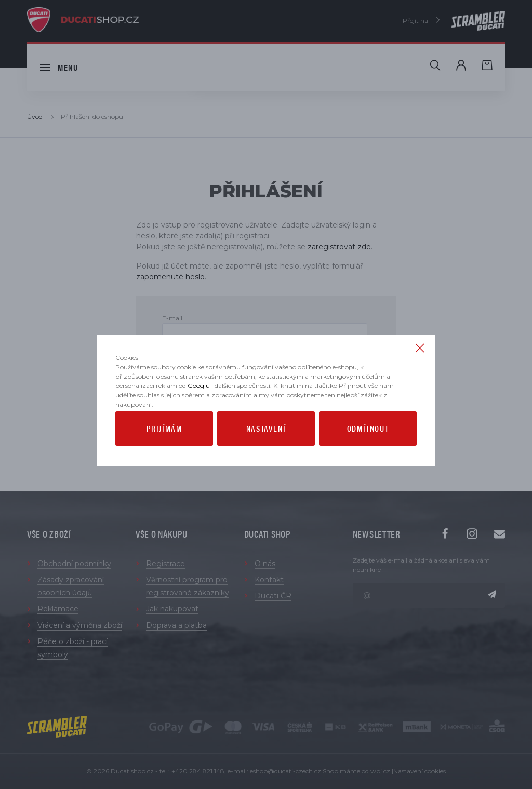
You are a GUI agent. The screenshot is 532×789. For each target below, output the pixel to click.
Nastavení (266, 449)
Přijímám (164, 449)
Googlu (199, 406)
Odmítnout (368, 449)
